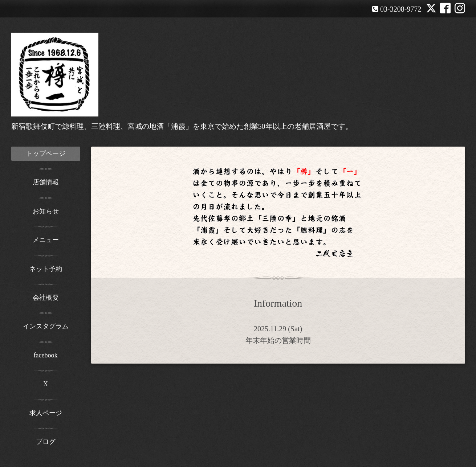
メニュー (46, 240)
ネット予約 (46, 269)
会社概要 (46, 298)
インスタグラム (46, 326)
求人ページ (46, 413)
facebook (46, 355)
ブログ (46, 442)
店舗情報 (46, 182)
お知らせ (46, 211)
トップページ (46, 153)
